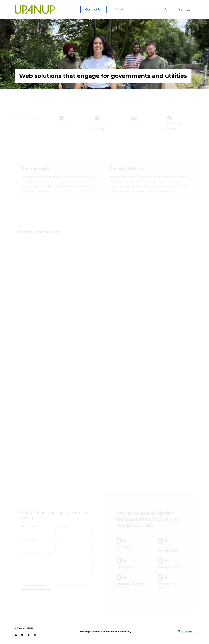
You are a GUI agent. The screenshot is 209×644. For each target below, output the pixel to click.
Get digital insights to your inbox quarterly (104, 632)
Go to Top (186, 632)
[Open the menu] (184, 10)
